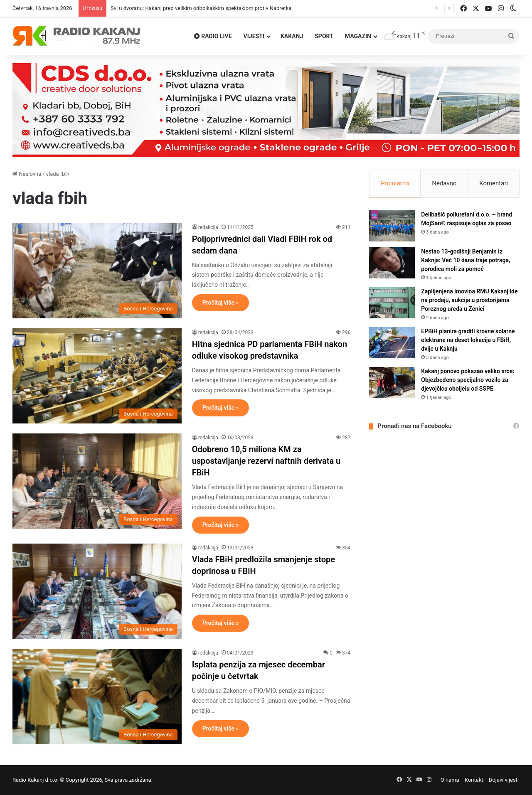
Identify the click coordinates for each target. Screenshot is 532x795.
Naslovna (27, 174)
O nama (450, 780)
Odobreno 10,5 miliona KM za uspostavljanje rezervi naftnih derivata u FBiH (266, 461)
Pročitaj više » (221, 303)
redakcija (208, 227)
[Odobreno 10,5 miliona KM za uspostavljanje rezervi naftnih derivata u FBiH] (97, 481)
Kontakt (474, 780)
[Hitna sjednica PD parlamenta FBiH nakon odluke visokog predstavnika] (97, 376)
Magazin (358, 36)
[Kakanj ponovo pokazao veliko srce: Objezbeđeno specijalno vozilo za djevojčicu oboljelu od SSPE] (392, 383)
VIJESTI (254, 36)
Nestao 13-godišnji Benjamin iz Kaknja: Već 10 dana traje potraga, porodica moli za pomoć (465, 260)
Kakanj (292, 36)
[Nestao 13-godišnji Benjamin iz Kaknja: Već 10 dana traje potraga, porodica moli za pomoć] (392, 263)
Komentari (494, 183)
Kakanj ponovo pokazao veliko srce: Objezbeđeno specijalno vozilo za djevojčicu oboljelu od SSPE (468, 380)
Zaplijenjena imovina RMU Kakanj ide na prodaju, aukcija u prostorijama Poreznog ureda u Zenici (469, 300)
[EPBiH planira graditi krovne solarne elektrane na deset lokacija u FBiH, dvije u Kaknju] (392, 343)
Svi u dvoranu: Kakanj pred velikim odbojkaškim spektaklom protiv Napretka (201, 8)
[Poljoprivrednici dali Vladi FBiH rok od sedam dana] (97, 271)
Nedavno (444, 183)
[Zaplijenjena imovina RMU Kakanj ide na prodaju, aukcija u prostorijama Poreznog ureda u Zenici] (392, 303)
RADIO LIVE (213, 36)
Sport (324, 36)
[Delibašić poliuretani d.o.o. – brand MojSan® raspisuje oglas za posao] (392, 226)
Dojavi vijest (503, 780)
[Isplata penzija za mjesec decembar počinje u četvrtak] (97, 696)
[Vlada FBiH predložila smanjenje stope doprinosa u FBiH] (97, 591)
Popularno (395, 183)
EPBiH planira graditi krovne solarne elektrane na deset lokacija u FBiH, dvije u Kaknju (468, 340)
